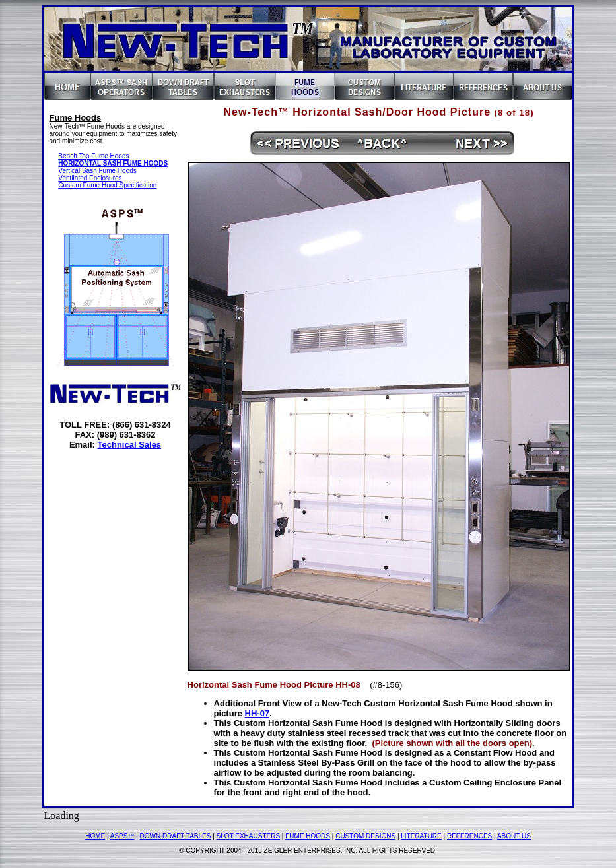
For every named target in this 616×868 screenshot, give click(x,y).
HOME (95, 836)
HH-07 (257, 713)
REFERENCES (469, 836)
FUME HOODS (308, 836)
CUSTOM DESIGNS (365, 836)
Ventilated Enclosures (90, 178)
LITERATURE (421, 836)
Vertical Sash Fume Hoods (97, 171)
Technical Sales (130, 445)
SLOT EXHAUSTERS (249, 836)
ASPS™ (122, 836)
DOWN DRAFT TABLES (176, 836)
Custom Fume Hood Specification (107, 185)
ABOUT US (514, 836)
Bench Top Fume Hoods (93, 156)
